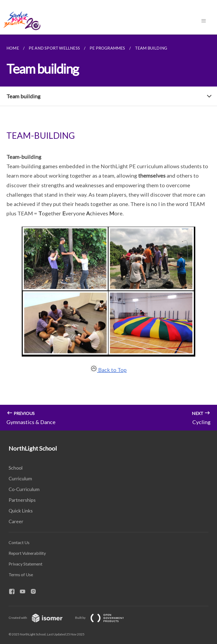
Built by (104, 618)
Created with (40, 618)
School (16, 468)
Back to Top (108, 370)
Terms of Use (21, 574)
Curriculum (20, 478)
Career (16, 521)
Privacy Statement (25, 564)
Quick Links (21, 511)
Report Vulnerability (27, 553)
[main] (108, 233)
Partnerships (22, 500)
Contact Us (19, 542)
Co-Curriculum (24, 489)
